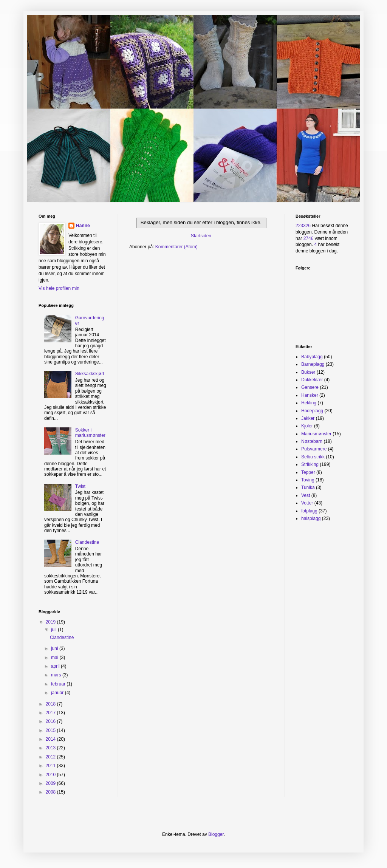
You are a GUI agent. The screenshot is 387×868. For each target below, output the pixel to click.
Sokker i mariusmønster (90, 433)
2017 (51, 713)
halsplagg (311, 518)
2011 (51, 766)
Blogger (216, 834)
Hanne (83, 226)
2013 (51, 748)
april (56, 666)
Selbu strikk (313, 457)
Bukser (308, 372)
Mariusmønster (316, 434)
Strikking (310, 464)
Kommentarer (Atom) (176, 247)
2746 (309, 238)
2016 (51, 721)
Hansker (310, 395)
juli (54, 630)
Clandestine (87, 542)
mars (57, 675)
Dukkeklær (312, 380)
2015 (51, 730)
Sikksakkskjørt (90, 374)
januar (58, 693)
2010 (51, 775)
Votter (307, 503)
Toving (308, 480)
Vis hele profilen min (59, 288)
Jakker (308, 418)
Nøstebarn (312, 441)
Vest (306, 495)
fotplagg (309, 511)
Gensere (310, 387)
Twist (80, 486)
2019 (51, 622)
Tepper (308, 472)
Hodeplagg (312, 411)
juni (55, 648)
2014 (51, 739)
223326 (303, 226)
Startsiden (201, 236)
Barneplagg (313, 364)
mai (55, 658)
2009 (51, 783)
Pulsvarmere (314, 449)
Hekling (309, 403)
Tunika (308, 487)
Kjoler (307, 426)
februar (59, 684)
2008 (51, 792)
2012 (51, 757)
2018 (51, 704)
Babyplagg (312, 357)
